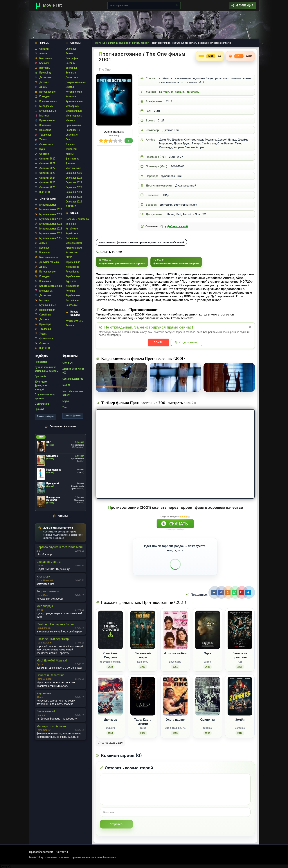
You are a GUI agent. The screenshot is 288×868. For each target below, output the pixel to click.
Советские (72, 305)
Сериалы (71, 49)
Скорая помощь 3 (49, 562)
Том (65, 407)
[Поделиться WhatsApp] (235, 592)
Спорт (69, 139)
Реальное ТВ (73, 130)
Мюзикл (44, 116)
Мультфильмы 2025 (51, 233)
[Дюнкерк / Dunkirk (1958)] (110, 706)
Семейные (45, 125)
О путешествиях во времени (45, 396)
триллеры (193, 92)
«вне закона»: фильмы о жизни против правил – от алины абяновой (141, 242)
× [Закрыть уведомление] (250, 327)
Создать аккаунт (189, 342)
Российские (72, 272)
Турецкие (71, 281)
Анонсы (70, 325)
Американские (74, 248)
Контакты (62, 852)
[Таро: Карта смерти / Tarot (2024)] (143, 706)
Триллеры (45, 135)
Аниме (43, 53)
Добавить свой (176, 226)
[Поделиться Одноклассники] (228, 592)
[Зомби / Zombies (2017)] (240, 706)
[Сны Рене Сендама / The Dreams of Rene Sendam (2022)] (110, 640)
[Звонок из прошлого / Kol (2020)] (240, 640)
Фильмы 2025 (47, 182)
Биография (46, 58)
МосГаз (66, 385)
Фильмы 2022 (47, 168)
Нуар (42, 149)
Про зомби (40, 376)
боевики (180, 92)
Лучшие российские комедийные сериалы (47, 369)
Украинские (72, 267)
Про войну (45, 73)
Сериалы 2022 (74, 182)
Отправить (116, 824)
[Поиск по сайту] (144, 6)
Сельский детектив (73, 379)
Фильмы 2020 (47, 159)
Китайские (72, 229)
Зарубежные (73, 262)
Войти (159, 342)
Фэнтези (44, 154)
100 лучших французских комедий (42, 385)
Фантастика (46, 144)
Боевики (44, 63)
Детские (44, 82)
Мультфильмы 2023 (51, 224)
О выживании (42, 404)
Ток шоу (70, 144)
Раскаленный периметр (53, 639)
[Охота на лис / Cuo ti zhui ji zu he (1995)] (175, 706)
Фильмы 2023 (47, 173)
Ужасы (43, 139)
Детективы (46, 77)
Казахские (72, 252)
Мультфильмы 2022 (51, 219)
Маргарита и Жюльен (51, 726)
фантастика (166, 92)
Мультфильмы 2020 (51, 209)
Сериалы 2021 (74, 178)
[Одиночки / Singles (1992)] (208, 706)
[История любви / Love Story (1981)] (175, 640)
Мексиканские (74, 243)
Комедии (44, 96)
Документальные (49, 262)
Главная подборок (45, 416)
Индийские (72, 238)
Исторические (47, 92)
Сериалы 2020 (74, 173)
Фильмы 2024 (47, 178)
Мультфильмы (48, 205)
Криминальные (48, 101)
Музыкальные (48, 111)
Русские (70, 291)
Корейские (72, 233)
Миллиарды (45, 606)
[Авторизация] (242, 6)
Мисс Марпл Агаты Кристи (73, 393)
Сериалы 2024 (74, 192)
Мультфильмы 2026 (51, 238)
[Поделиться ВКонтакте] (215, 592)
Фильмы (44, 49)
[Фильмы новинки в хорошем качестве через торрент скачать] (50, 6)
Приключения (47, 120)
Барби (66, 401)
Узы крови (43, 576)
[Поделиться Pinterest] (242, 592)
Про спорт (45, 130)
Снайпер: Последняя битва (55, 624)
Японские (71, 224)
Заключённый (46, 711)
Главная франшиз (73, 416)
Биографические (49, 257)
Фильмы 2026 (47, 187)
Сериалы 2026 (74, 202)
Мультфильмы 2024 (51, 229)
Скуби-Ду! (68, 363)
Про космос (41, 362)
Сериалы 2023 (74, 187)
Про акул (39, 409)
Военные (44, 252)
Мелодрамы (46, 106)
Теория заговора (48, 591)
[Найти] (177, 5)
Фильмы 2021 (47, 163)
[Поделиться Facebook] (221, 592)
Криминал (45, 281)
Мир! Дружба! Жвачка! (52, 660)
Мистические (73, 168)
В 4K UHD (45, 192)
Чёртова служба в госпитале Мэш (60, 547)
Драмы (43, 87)
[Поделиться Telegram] (249, 592)
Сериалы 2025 (74, 197)
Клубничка (44, 693)
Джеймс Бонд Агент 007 (73, 371)
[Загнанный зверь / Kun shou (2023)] (143, 640)
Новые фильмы (75, 321)
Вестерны (45, 68)
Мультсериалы (74, 116)
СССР (69, 257)
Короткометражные (51, 286)
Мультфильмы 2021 (51, 214)
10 (101, 141)
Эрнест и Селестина (50, 675)
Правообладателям (41, 852)
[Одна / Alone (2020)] (208, 640)
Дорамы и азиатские (78, 219)
